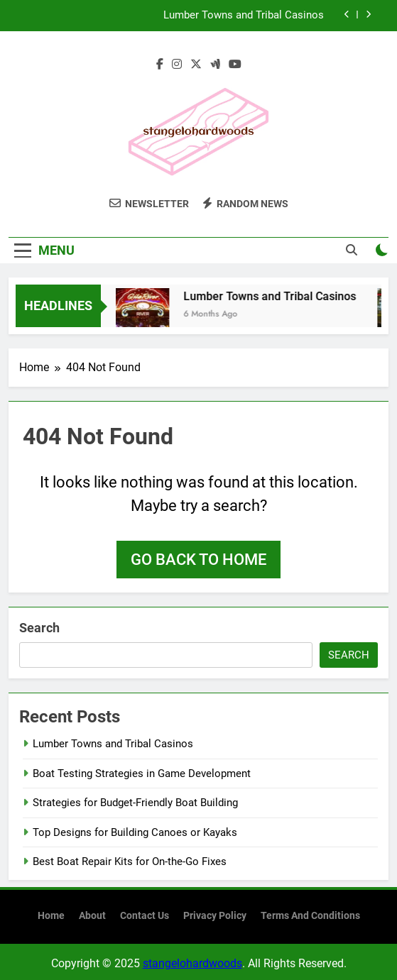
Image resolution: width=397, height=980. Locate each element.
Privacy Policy (215, 916)
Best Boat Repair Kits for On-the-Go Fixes (130, 861)
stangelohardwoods (192, 963)
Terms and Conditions (310, 916)
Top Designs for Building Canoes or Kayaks (135, 832)
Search (39, 628)
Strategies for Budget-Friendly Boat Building (135, 803)
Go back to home (198, 560)
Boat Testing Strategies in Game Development (142, 773)
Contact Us (145, 916)
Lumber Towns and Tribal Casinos (244, 16)
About (92, 916)
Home (51, 916)
